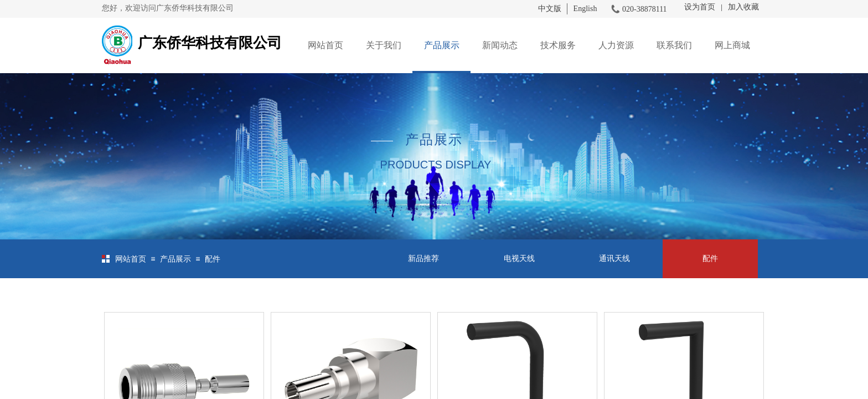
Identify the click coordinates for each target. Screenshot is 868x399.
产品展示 (442, 45)
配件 (213, 259)
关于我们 (384, 45)
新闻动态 (500, 45)
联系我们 (674, 45)
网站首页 (325, 45)
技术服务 (558, 45)
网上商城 (732, 45)
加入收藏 (743, 7)
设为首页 (700, 7)
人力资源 (616, 45)
